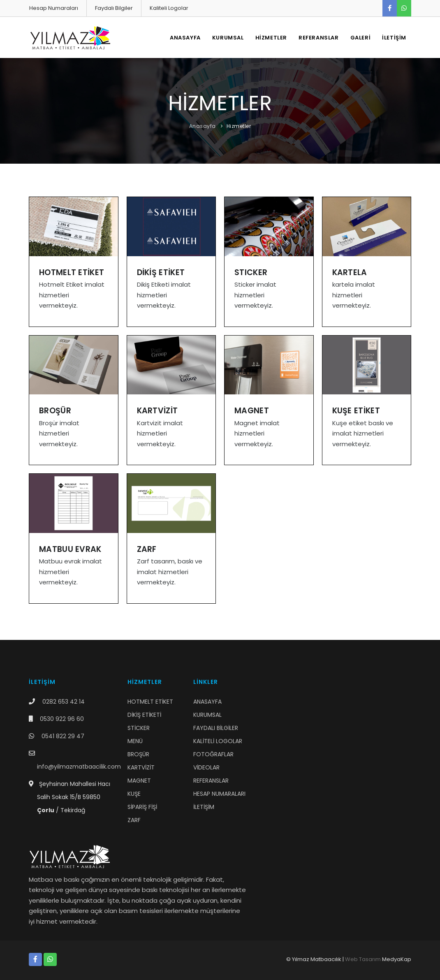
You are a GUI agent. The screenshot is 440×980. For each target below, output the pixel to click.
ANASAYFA (185, 38)
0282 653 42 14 (64, 702)
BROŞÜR (138, 754)
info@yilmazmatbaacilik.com (79, 767)
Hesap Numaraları (54, 8)
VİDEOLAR (206, 767)
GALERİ (361, 38)
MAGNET (139, 781)
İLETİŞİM (394, 38)
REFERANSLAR (319, 38)
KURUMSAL (228, 38)
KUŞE (134, 794)
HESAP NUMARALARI (219, 794)
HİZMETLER (271, 38)
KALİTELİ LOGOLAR (218, 741)
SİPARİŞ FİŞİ (142, 807)
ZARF (134, 820)
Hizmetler (239, 126)
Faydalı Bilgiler (114, 8)
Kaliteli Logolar (169, 8)
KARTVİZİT (141, 767)
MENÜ (135, 741)
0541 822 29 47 (63, 736)
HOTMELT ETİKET (150, 702)
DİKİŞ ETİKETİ (144, 715)
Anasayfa (203, 126)
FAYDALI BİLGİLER (216, 728)
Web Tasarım (363, 959)
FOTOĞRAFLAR (213, 754)
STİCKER (139, 728)
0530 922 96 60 (62, 719)
